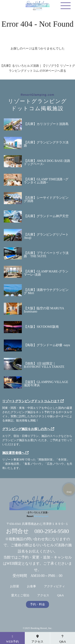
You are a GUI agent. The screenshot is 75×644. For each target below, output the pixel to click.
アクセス (43, 595)
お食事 (31, 586)
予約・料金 (37, 604)
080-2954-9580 (52, 531)
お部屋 (14, 586)
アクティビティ (54, 586)
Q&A (60, 595)
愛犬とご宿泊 (20, 595)
